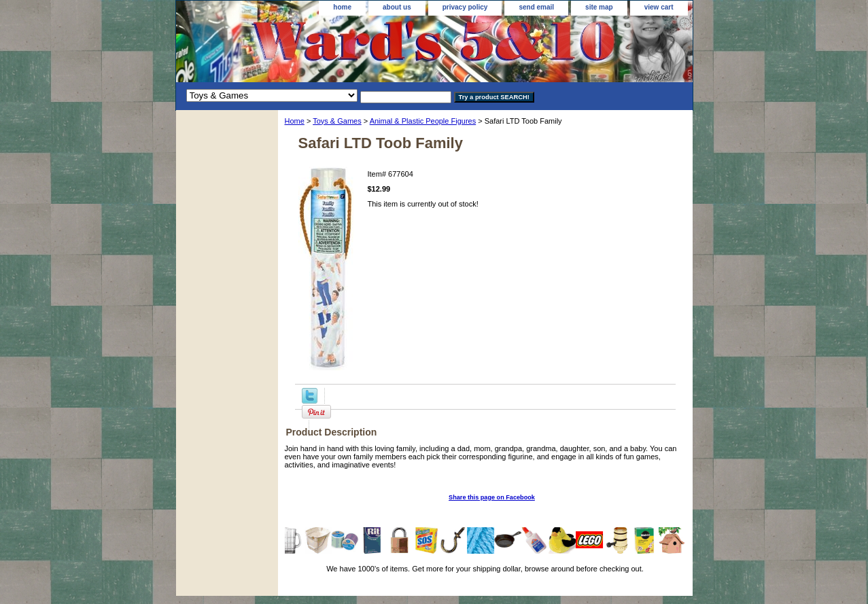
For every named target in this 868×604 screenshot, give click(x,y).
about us (397, 7)
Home (295, 121)
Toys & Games (337, 121)
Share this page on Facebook (492, 497)
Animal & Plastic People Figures (423, 121)
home (342, 7)
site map (599, 7)
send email (536, 7)
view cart (659, 7)
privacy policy (465, 7)
